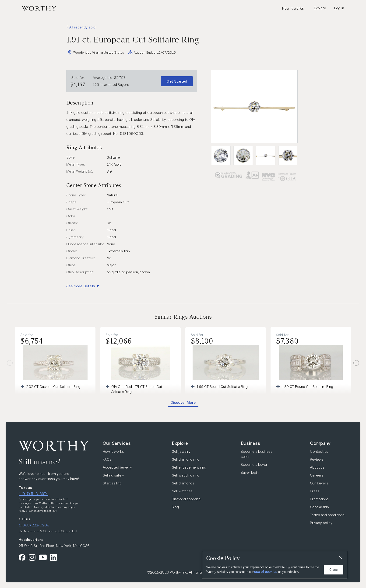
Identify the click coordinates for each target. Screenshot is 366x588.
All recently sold (81, 27)
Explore (180, 443)
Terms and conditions (327, 515)
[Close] (341, 558)
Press (315, 491)
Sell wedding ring (186, 475)
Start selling (112, 483)
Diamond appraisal (187, 499)
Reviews (317, 459)
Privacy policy (321, 523)
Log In (339, 8)
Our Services (117, 443)
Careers (317, 475)
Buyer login (250, 472)
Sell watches (182, 491)
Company (320, 443)
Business (251, 443)
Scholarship (319, 507)
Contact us (319, 451)
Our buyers (319, 483)
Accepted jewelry (117, 467)
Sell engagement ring (189, 467)
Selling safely (113, 475)
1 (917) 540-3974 (33, 494)
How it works (293, 8)
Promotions (319, 499)
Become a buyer (254, 464)
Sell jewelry (181, 451)
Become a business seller (257, 454)
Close (334, 570)
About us (317, 467)
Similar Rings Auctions (183, 317)
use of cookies (266, 572)
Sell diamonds (183, 483)
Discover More (183, 402)
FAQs (107, 459)
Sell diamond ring (186, 459)
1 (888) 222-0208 (34, 525)
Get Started (177, 81)
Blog (175, 507)
